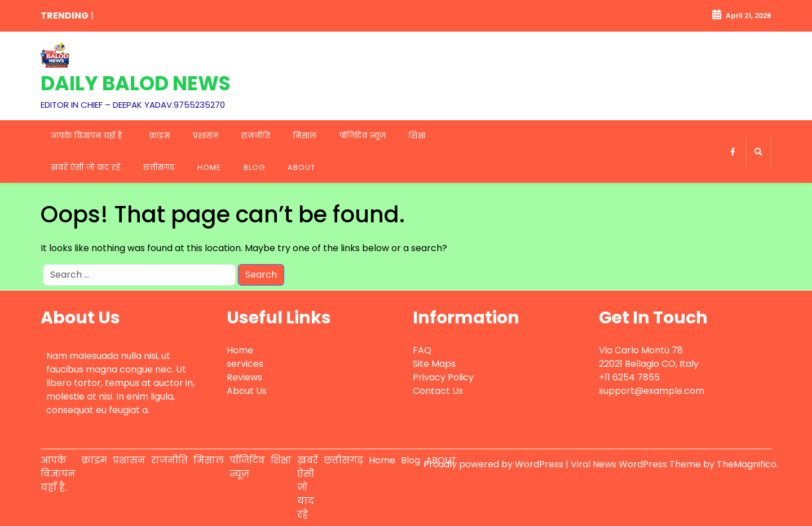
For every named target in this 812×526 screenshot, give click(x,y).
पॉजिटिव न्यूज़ (363, 136)
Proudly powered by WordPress (495, 464)
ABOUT (301, 167)
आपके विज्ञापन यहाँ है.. (89, 136)
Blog (254, 167)
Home (209, 167)
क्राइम (160, 136)
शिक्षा (417, 136)
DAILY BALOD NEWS (136, 83)
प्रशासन (206, 136)
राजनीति (256, 136)
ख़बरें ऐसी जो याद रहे (86, 167)
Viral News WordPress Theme (637, 464)
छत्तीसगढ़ (159, 167)
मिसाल (305, 136)
